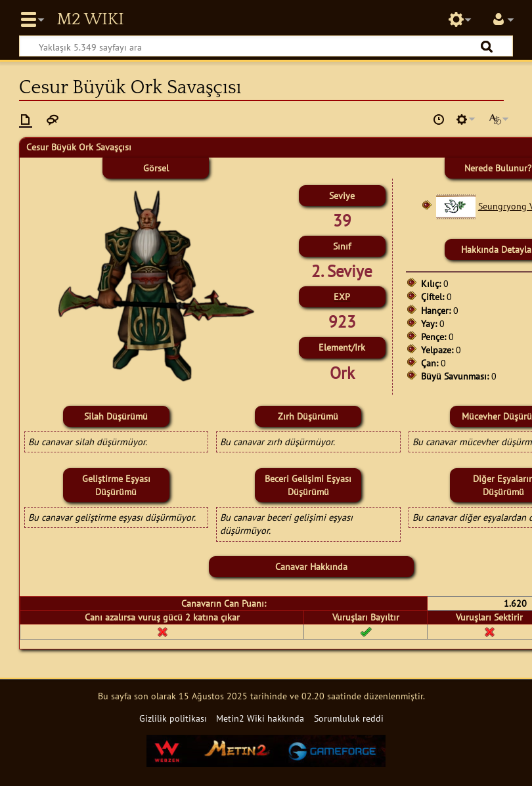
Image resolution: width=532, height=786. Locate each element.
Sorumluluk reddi (349, 718)
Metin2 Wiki (90, 20)
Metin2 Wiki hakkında (260, 718)
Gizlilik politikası (173, 718)
